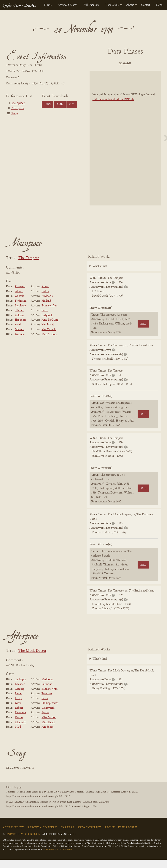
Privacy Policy (89, 836)
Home (48, 5)
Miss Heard (48, 731)
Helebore (20, 721)
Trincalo (19, 319)
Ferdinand (21, 309)
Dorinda (20, 343)
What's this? (100, 274)
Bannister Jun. (50, 314)
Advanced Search (68, 5)
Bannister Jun (49, 697)
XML (60, 104)
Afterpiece (18, 108)
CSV (72, 104)
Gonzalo (20, 305)
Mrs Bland (48, 333)
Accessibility (13, 836)
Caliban (19, 324)
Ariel (18, 333)
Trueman (47, 702)
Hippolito (21, 328)
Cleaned (145, 64)
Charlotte (20, 731)
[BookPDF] (125, 147)
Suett (45, 319)
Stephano (20, 314)
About (130, 5)
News (159, 5)
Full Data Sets (91, 5)
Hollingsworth (50, 711)
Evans (45, 707)
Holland (46, 309)
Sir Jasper (20, 688)
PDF (104, 64)
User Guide (112, 5)
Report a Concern (42, 836)
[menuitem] (48, 5)
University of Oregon (23, 843)
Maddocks (47, 305)
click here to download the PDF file (113, 108)
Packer (45, 300)
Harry (18, 707)
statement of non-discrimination (57, 858)
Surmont (47, 692)
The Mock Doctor (32, 659)
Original (124, 64)
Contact (146, 5)
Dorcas (19, 726)
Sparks (45, 721)
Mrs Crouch (49, 338)
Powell (45, 295)
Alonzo (19, 300)
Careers (67, 836)
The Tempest (29, 267)
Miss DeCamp (50, 328)
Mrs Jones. (48, 735)
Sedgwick (47, 324)
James (18, 702)
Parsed (124, 72)
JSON (48, 104)
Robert (19, 716)
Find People (128, 836)
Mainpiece (18, 103)
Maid (18, 735)
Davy (18, 711)
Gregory (20, 697)
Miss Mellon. (49, 343)
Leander (20, 692)
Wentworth (48, 716)
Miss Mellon (49, 726)
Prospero (20, 295)
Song (15, 114)
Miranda (20, 338)
